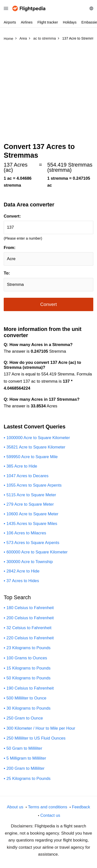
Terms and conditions (48, 807)
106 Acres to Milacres (26, 533)
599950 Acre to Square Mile (32, 457)
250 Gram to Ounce (25, 718)
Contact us (50, 815)
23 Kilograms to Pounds (28, 648)
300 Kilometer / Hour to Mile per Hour (41, 728)
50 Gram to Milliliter (24, 748)
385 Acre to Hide (22, 466)
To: (7, 273)
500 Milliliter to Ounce (26, 698)
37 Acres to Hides (23, 581)
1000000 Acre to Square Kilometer (38, 438)
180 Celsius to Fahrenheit (30, 608)
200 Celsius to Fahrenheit (30, 618)
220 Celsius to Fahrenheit (30, 638)
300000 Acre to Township (30, 562)
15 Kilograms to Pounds (28, 668)
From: (10, 248)
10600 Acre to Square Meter (32, 514)
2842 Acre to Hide (23, 571)
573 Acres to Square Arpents (33, 543)
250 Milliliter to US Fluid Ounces (36, 738)
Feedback (81, 807)
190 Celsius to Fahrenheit (30, 688)
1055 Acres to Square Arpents (34, 485)
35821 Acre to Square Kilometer (36, 447)
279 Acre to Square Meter (30, 504)
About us (15, 807)
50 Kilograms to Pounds (28, 678)
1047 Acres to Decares (27, 476)
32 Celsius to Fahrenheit (29, 628)
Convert (48, 304)
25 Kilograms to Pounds (28, 779)
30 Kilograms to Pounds (28, 708)
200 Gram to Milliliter (25, 768)
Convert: (12, 216)
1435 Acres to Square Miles (32, 524)
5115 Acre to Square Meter (31, 495)
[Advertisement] (48, 94)
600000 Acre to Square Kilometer (37, 552)
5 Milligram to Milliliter (26, 758)
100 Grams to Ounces (27, 658)
